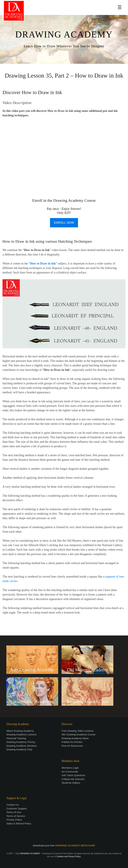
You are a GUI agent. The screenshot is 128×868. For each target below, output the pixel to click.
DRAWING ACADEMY (64, 34)
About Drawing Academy (20, 731)
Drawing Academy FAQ (19, 749)
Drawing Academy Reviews (21, 746)
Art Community (70, 772)
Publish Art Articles (72, 742)
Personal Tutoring (16, 738)
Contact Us (12, 805)
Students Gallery (71, 783)
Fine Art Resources (72, 746)
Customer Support (16, 808)
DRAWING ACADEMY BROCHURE (75, 845)
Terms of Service (16, 816)
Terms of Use (14, 812)
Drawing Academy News (75, 738)
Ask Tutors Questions (73, 775)
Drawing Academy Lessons (21, 734)
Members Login (70, 768)
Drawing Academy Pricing (21, 742)
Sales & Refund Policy (19, 823)
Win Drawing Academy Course (78, 734)
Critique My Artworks (73, 779)
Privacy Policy (14, 820)
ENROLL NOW (64, 223)
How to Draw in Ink (43, 263)
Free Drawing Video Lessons (77, 731)
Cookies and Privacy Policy (68, 857)
